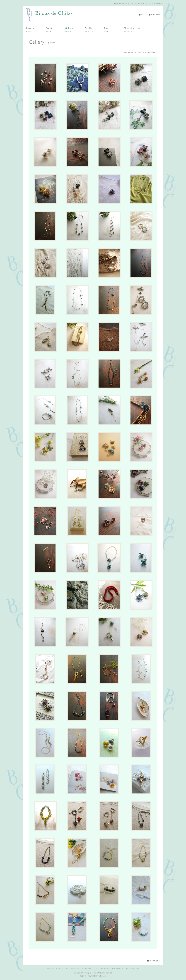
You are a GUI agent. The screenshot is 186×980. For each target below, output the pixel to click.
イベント (65, 968)
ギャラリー (75, 968)
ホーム (49, 968)
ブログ (95, 968)
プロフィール (86, 968)
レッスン (57, 968)
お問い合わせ (117, 968)
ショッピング (105, 968)
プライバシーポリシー (132, 968)
